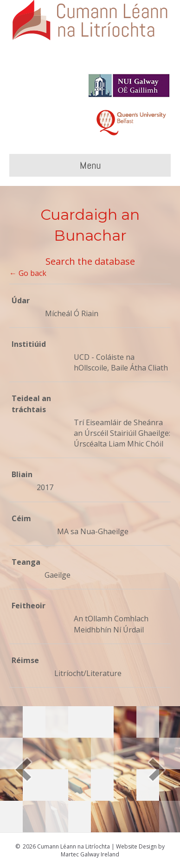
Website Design (136, 846)
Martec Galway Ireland (90, 854)
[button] (23, 769)
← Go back (28, 273)
